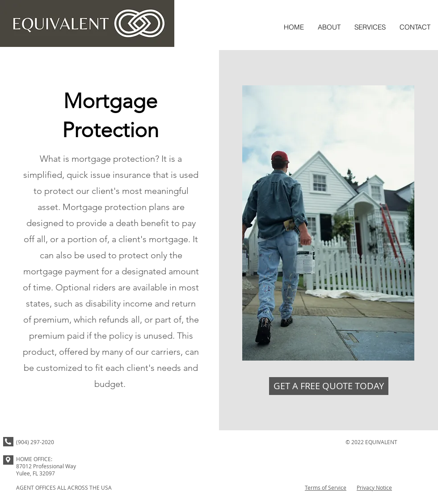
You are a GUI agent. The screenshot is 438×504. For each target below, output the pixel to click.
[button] (370, 27)
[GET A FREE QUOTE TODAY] (329, 386)
